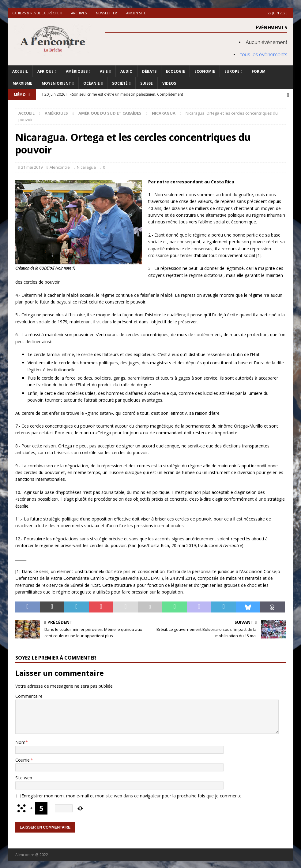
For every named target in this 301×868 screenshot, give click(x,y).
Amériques (77, 71)
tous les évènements (264, 55)
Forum (259, 71)
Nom (20, 742)
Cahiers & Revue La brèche (36, 13)
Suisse (147, 83)
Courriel (23, 759)
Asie (104, 71)
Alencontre (60, 167)
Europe (232, 71)
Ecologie (175, 71)
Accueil (20, 71)
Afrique (45, 71)
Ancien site (136, 13)
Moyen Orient (56, 83)
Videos (169, 83)
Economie (205, 71)
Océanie (92, 83)
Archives (79, 13)
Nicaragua (86, 167)
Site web (24, 777)
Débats (149, 71)
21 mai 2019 (32, 167)
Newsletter (106, 13)
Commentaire (29, 695)
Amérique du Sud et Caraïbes (110, 112)
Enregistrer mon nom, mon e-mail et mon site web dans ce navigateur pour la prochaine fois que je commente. (132, 795)
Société (120, 83)
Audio (126, 71)
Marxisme (22, 83)
